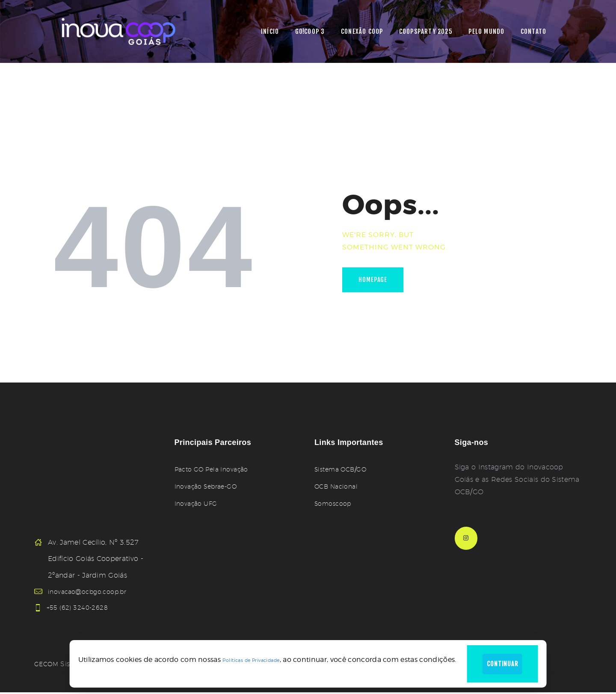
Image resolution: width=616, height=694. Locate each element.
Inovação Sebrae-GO (210, 486)
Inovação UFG (198, 503)
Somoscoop (335, 503)
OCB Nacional (339, 486)
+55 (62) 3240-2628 (82, 608)
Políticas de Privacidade (246, 658)
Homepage (377, 281)
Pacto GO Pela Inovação (216, 469)
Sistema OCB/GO (344, 469)
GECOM (48, 666)
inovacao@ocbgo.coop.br (92, 592)
